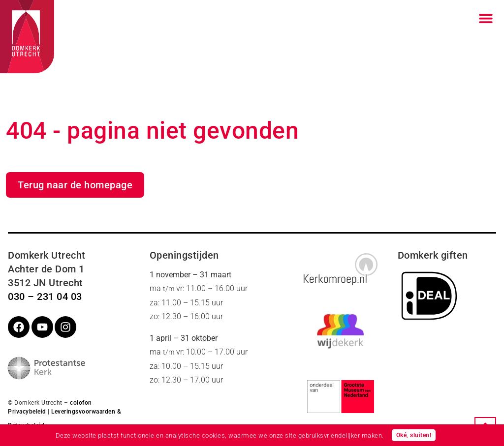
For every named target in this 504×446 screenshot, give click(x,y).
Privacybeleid (27, 412)
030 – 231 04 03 (45, 297)
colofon (81, 403)
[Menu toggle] (486, 18)
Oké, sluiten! (414, 435)
